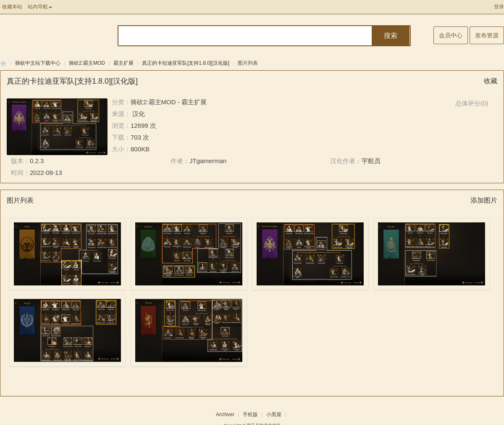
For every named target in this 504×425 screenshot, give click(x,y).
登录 (499, 7)
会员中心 (451, 35)
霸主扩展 (123, 63)
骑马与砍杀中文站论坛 (3, 63)
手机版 (250, 414)
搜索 (391, 36)
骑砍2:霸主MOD (87, 63)
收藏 (491, 81)
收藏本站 (12, 7)
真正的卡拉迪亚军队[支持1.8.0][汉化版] (186, 63)
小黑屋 (274, 414)
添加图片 (484, 200)
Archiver (225, 414)
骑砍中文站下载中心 (38, 63)
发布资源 (487, 35)
